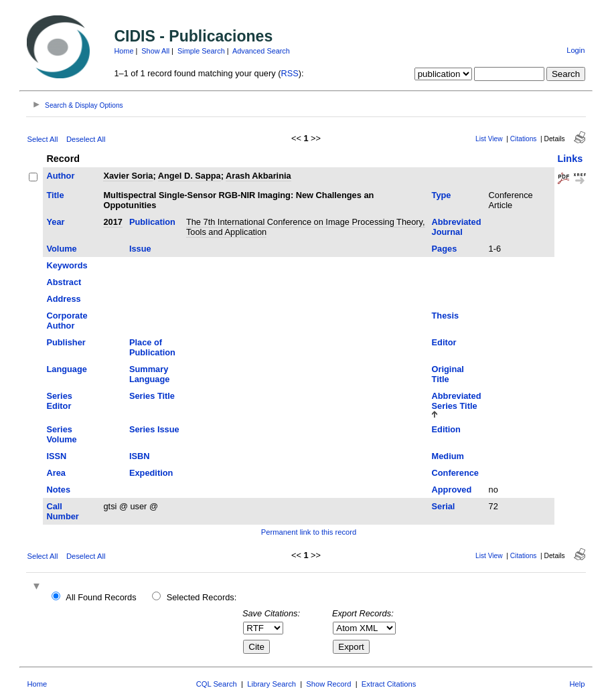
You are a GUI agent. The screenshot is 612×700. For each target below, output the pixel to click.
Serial (444, 506)
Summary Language (149, 374)
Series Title (152, 396)
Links (570, 159)
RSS (289, 73)
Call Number (62, 511)
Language (66, 369)
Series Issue (154, 429)
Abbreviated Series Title (457, 401)
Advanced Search (261, 51)
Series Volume (61, 434)
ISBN (140, 456)
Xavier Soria (128, 176)
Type (442, 195)
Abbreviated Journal (457, 227)
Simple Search (201, 51)
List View (489, 139)
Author (60, 176)
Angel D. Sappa (189, 176)
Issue (140, 249)
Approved (452, 490)
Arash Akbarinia (258, 176)
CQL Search (217, 684)
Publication (152, 222)
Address (63, 299)
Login (576, 50)
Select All (42, 139)
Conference (455, 473)
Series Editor (59, 401)
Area (56, 473)
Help (578, 684)
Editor (444, 342)
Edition (446, 429)
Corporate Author (67, 321)
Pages (445, 249)
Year (55, 222)
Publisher (66, 342)
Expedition (151, 473)
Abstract (64, 282)
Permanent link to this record (309, 532)
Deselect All (86, 139)
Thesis (446, 316)
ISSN (56, 456)
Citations (524, 139)
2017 (112, 222)
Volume (61, 249)
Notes (58, 490)
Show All (155, 51)
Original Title (448, 374)
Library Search (272, 684)
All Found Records (101, 597)
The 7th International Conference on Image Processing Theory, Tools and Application (306, 227)
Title (55, 195)
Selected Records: (202, 597)
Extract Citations (389, 684)
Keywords (67, 265)
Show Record (328, 684)
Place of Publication (152, 347)
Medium (448, 456)
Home (124, 51)
